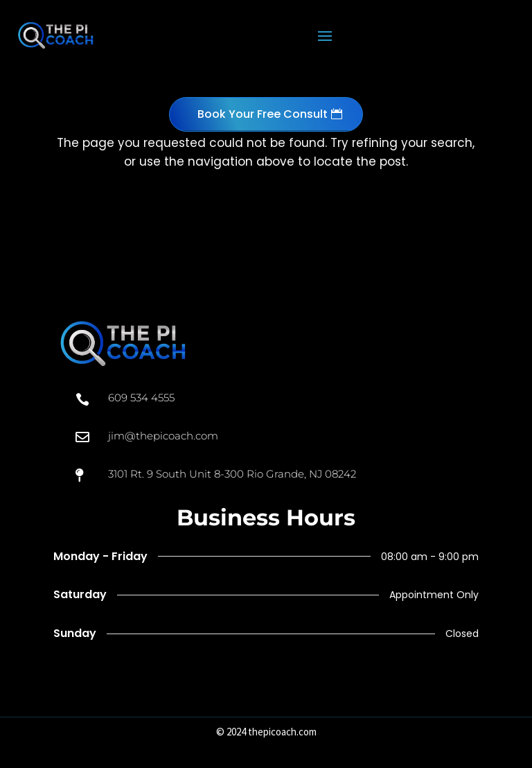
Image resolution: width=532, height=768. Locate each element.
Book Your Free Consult (263, 114)
